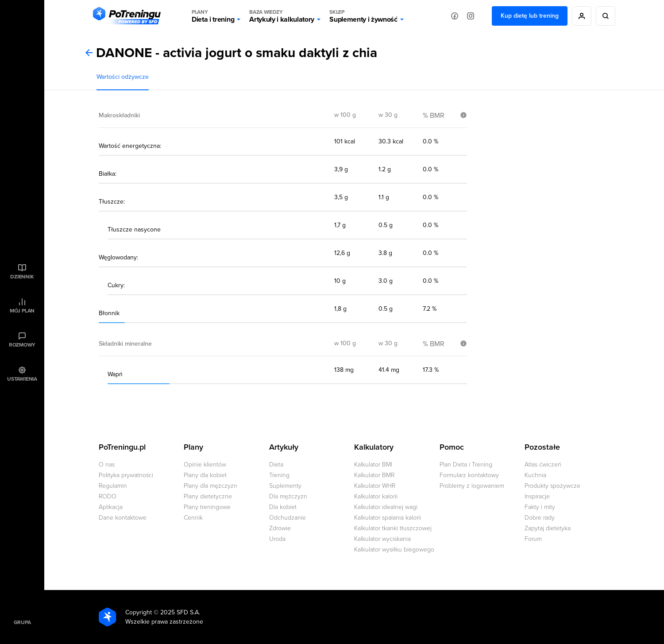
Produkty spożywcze (552, 486)
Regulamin (113, 486)
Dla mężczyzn (288, 496)
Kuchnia (535, 475)
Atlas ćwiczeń (543, 465)
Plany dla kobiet (205, 475)
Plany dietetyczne (208, 496)
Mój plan (22, 311)
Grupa (22, 622)
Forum (533, 539)
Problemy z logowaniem (472, 486)
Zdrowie (280, 528)
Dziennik (22, 277)
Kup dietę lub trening (530, 16)
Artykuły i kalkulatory (282, 16)
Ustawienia (22, 379)
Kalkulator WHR (375, 486)
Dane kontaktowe (123, 518)
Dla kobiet (283, 507)
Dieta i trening (213, 16)
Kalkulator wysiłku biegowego (394, 550)
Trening (279, 475)
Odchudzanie (288, 518)
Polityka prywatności (126, 475)
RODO (108, 496)
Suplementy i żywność (363, 16)
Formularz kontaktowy (469, 475)
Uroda (277, 539)
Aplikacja (111, 507)
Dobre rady (540, 518)
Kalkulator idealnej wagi (386, 507)
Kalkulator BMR (374, 475)
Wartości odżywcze (123, 77)
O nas (107, 465)
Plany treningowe (207, 507)
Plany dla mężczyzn (210, 486)
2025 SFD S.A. (180, 612)
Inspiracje (537, 496)
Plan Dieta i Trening (466, 465)
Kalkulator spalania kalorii (388, 518)
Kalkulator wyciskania (382, 539)
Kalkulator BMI (373, 465)
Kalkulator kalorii (376, 496)
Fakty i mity (540, 507)
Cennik (193, 518)
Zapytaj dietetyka (548, 528)
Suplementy (285, 486)
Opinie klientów (205, 465)
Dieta (276, 465)
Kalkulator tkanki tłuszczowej (393, 528)
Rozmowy (22, 345)
